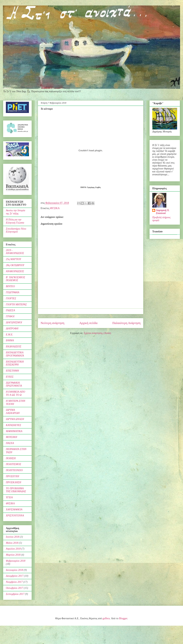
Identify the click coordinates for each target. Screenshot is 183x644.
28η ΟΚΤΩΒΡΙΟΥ (15, 265)
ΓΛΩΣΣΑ (10, 310)
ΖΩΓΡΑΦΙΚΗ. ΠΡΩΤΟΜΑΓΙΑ (14, 384)
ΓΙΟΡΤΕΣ (11, 298)
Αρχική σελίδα (88, 323)
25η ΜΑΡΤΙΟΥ (13, 259)
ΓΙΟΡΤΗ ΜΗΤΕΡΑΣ (16, 304)
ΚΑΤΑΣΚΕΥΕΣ (14, 425)
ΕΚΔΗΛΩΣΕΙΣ (14, 346)
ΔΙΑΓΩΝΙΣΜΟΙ (14, 322)
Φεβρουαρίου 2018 (16, 561)
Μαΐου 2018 (12, 543)
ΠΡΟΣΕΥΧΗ (12, 476)
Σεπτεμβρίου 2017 (15, 594)
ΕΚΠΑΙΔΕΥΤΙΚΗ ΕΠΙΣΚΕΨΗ (15, 363)
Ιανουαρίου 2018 (15, 570)
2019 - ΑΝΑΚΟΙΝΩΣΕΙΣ (15, 252)
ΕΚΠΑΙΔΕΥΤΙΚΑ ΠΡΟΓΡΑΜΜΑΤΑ (15, 354)
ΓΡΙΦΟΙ (10, 316)
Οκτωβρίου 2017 (14, 588)
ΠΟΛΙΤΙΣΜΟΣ (14, 464)
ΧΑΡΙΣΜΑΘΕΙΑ (14, 509)
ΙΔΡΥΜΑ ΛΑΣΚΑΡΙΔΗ (13, 411)
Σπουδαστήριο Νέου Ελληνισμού (16, 230)
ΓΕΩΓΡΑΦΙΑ (13, 292)
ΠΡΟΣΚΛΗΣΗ (13, 482)
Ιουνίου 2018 (13, 537)
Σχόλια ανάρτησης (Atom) (97, 333)
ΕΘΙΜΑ (10, 340)
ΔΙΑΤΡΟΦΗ (12, 329)
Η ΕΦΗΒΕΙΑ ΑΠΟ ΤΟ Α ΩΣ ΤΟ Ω (15, 393)
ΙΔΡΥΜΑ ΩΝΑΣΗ (15, 419)
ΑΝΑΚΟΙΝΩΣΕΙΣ (15, 271)
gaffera (106, 618)
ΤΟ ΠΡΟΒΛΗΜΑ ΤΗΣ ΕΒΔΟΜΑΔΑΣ (16, 490)
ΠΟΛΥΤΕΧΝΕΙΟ (14, 470)
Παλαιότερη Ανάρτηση (126, 323)
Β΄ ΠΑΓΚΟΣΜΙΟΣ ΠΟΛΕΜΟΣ (15, 279)
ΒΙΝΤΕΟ (10, 286)
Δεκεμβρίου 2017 (15, 576)
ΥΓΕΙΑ (9, 497)
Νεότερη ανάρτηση (53, 323)
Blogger (123, 618)
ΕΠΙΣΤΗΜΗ (12, 371)
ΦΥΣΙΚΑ (55, 208)
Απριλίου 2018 (13, 549)
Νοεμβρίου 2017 (14, 582)
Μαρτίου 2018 (13, 555)
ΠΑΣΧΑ (10, 443)
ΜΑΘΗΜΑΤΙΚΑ (14, 431)
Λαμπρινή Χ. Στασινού (163, 212)
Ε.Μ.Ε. (9, 335)
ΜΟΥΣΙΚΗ (11, 437)
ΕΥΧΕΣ (10, 377)
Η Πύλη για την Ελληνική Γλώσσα (15, 221)
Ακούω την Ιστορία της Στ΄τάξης (15, 212)
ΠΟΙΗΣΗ (11, 458)
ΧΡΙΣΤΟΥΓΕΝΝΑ (15, 516)
